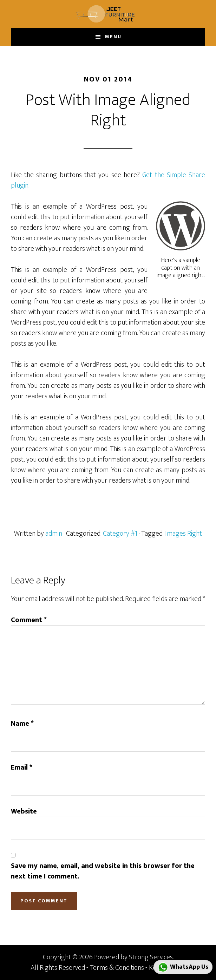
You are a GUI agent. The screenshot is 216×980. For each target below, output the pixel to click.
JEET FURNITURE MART (108, 14)
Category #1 (120, 534)
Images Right (184, 534)
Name (22, 724)
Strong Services (151, 957)
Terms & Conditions (117, 968)
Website (24, 811)
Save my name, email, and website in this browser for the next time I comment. (103, 871)
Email (22, 767)
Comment (29, 620)
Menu (113, 37)
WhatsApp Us (183, 967)
